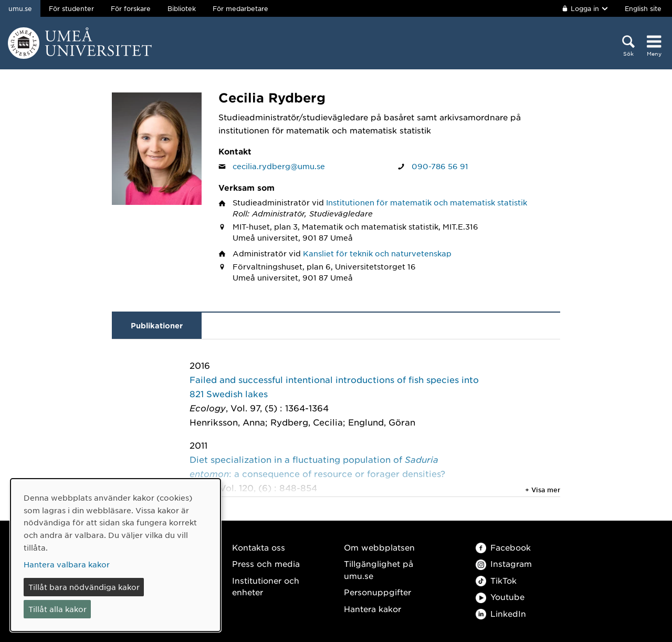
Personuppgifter (377, 592)
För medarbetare (240, 8)
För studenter (71, 8)
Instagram (504, 563)
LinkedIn (501, 613)
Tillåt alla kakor (57, 609)
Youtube (500, 597)
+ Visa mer (543, 490)
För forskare (131, 8)
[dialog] (115, 555)
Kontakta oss (259, 547)
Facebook (503, 547)
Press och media (266, 563)
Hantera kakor (372, 609)
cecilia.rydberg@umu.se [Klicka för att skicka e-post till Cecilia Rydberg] (279, 166)
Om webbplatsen (379, 547)
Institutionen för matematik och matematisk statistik (427, 202)
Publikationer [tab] (157, 325)
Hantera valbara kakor (67, 564)
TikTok (496, 580)
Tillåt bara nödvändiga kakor (84, 587)
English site (643, 8)
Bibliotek (182, 8)
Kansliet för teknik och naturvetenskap (377, 253)
